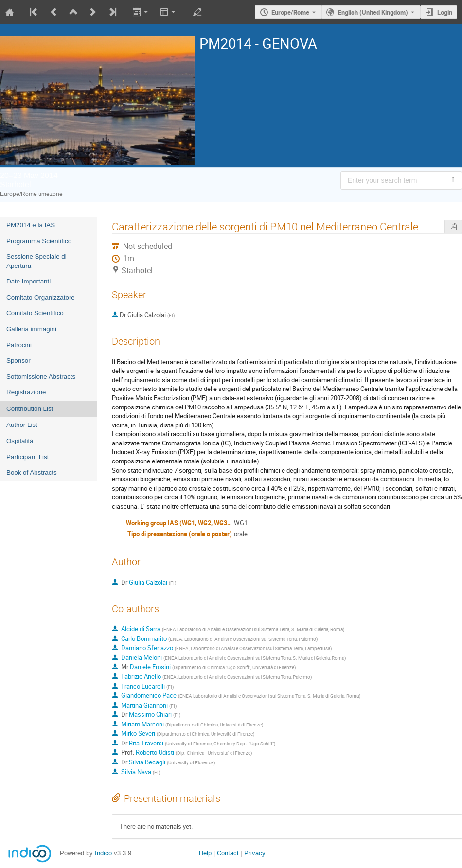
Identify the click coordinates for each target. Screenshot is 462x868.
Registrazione (26, 392)
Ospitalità (20, 441)
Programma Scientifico (39, 241)
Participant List (27, 457)
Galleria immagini (31, 329)
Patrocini (19, 345)
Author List (22, 425)
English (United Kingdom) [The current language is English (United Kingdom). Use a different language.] (373, 12)
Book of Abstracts (32, 472)
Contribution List (30, 409)
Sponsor (18, 361)
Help (205, 853)
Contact (228, 853)
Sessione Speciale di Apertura (36, 261)
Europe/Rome (290, 12)
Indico (103, 853)
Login (445, 12)
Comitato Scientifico (35, 313)
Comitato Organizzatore (41, 297)
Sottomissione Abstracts (41, 377)
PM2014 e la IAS (31, 225)
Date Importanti (28, 281)
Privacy (255, 853)
